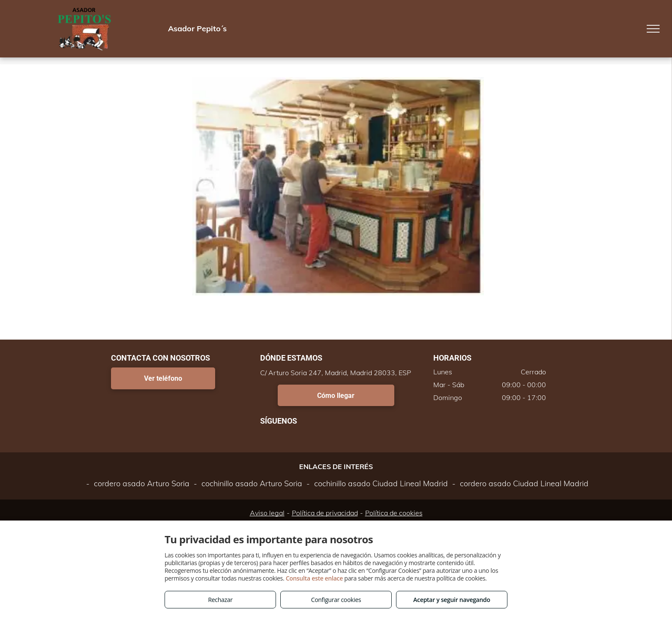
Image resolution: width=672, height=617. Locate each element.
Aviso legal (267, 513)
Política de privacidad (325, 513)
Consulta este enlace (314, 578)
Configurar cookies (336, 600)
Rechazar (220, 600)
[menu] (653, 29)
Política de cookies (394, 513)
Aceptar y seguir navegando (451, 600)
